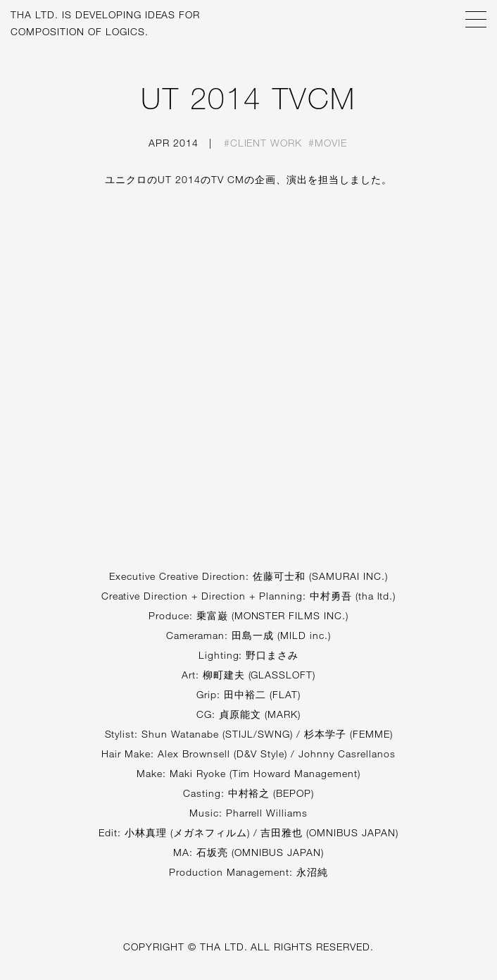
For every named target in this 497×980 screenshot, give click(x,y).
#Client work (263, 143)
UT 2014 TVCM (248, 98)
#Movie (328, 143)
